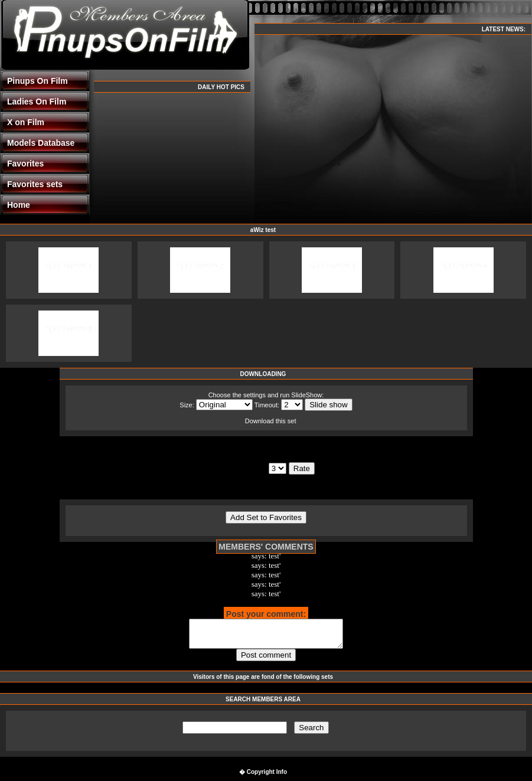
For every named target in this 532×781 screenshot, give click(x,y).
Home (19, 205)
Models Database (41, 143)
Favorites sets (35, 184)
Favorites (25, 164)
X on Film (26, 122)
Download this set (271, 421)
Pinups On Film (37, 81)
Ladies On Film (37, 102)
